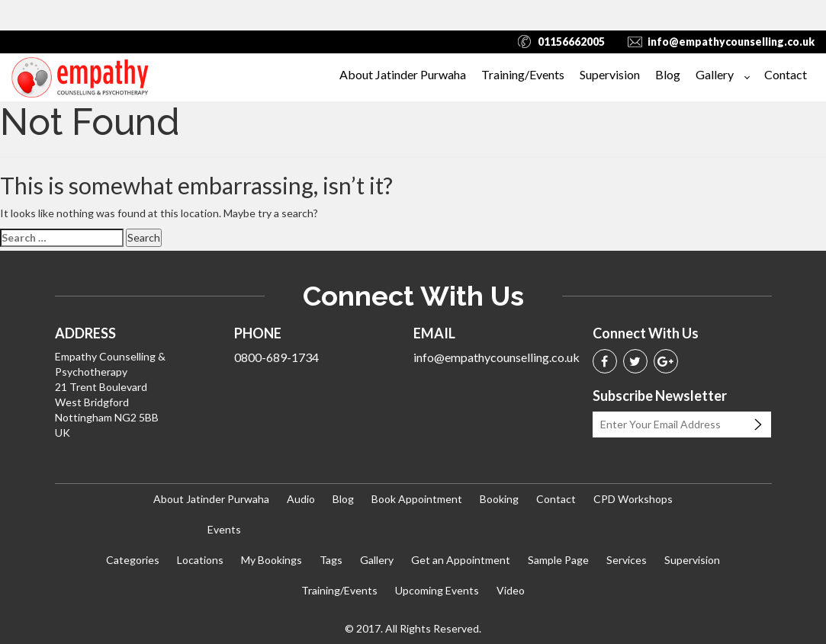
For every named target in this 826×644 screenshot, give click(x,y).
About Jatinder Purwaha (403, 74)
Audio (301, 499)
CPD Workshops (633, 499)
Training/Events (523, 74)
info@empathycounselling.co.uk (731, 42)
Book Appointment (417, 499)
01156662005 (571, 42)
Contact (786, 74)
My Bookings (272, 560)
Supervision (610, 74)
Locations (200, 560)
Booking (499, 499)
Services (627, 560)
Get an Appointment (461, 560)
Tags (331, 560)
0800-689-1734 (276, 357)
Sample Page (558, 560)
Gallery (715, 74)
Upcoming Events (437, 590)
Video (511, 590)
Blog (668, 74)
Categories (133, 560)
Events (224, 529)
